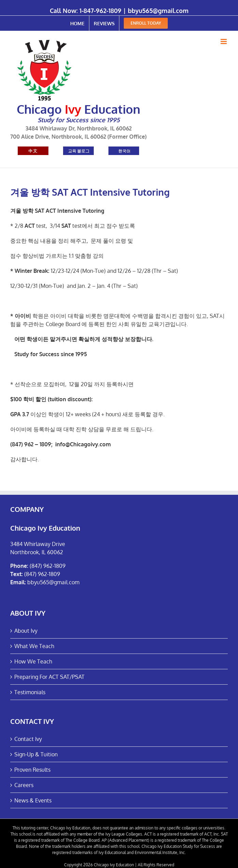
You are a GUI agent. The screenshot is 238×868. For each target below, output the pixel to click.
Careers (24, 785)
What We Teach (34, 646)
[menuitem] (77, 23)
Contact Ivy (28, 739)
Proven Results (32, 770)
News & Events (33, 800)
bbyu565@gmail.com (158, 11)
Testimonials (30, 692)
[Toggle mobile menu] (224, 41)
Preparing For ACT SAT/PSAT (49, 677)
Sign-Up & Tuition (36, 754)
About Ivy (26, 631)
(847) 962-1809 (48, 566)
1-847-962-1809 (100, 11)
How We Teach (33, 661)
